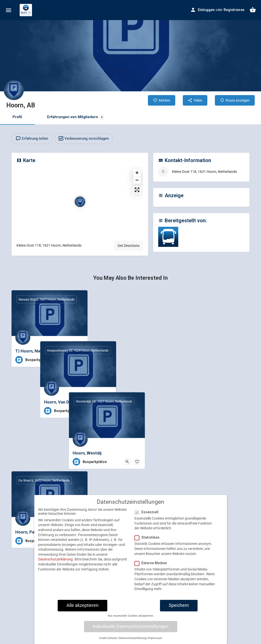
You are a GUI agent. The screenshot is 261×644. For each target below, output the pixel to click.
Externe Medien (152, 574)
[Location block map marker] (80, 202)
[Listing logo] (14, 90)
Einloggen (206, 10)
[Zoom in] (137, 173)
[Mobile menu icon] (9, 10)
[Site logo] (26, 10)
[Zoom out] (137, 180)
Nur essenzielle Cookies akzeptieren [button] (130, 627)
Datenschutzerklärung (55, 570)
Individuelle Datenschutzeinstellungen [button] (131, 637)
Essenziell (148, 523)
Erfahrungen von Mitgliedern (76, 117)
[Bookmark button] (80, 360)
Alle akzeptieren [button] (82, 617)
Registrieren (234, 10)
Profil (17, 117)
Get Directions (128, 246)
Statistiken (149, 549)
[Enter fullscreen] (137, 190)
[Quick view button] (70, 360)
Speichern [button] (179, 617)
